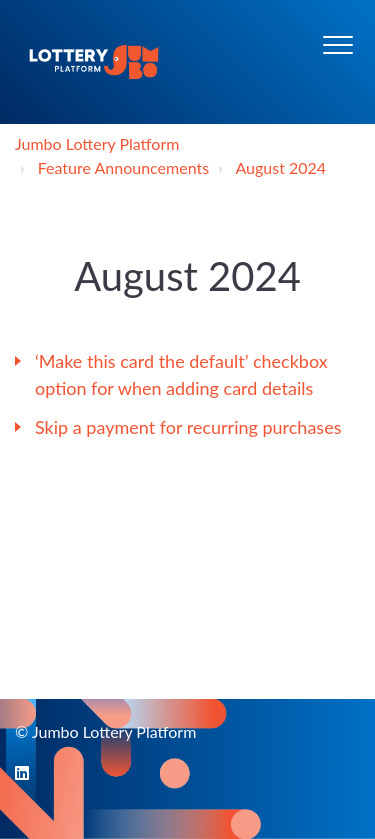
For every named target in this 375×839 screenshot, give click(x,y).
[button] (337, 44)
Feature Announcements (123, 167)
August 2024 (280, 167)
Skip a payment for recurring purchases (188, 427)
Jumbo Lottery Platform (97, 143)
